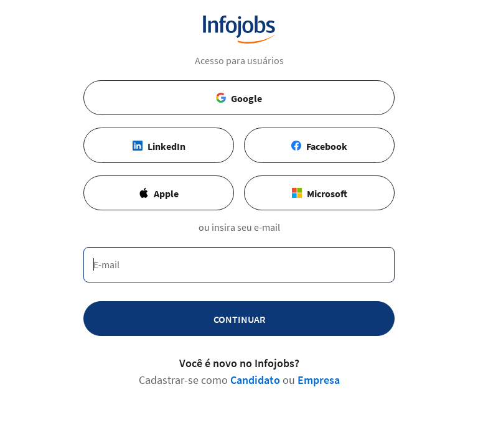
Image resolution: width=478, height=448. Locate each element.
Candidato (255, 380)
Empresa (319, 380)
